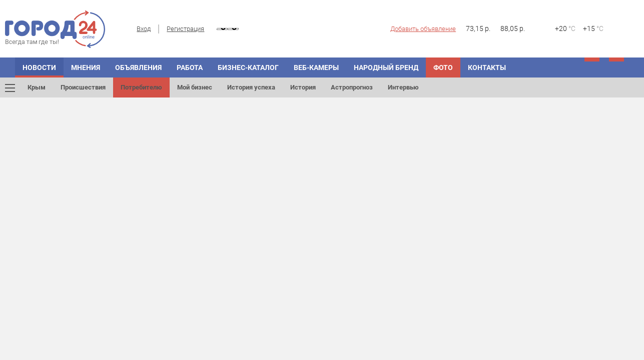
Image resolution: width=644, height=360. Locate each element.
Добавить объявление (423, 29)
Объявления (138, 67)
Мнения (86, 67)
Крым (37, 87)
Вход (144, 29)
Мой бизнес (195, 87)
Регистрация (185, 29)
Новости (39, 67)
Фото (443, 67)
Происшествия (83, 87)
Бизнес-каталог (248, 67)
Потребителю (141, 87)
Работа (190, 67)
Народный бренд (386, 67)
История (303, 87)
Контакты (487, 67)
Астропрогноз (352, 87)
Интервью (403, 87)
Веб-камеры (316, 67)
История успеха (251, 87)
